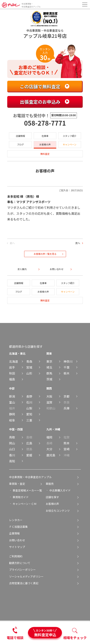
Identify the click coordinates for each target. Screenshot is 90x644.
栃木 (67, 373)
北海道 (14, 361)
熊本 (67, 443)
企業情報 (14, 533)
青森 (29, 361)
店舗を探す (52, 497)
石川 (29, 402)
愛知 (29, 414)
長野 (29, 396)
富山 (12, 402)
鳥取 (12, 437)
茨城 (49, 379)
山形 (29, 373)
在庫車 (45, 136)
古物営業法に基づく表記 (24, 583)
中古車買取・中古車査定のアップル (30, 477)
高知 (12, 461)
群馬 (49, 373)
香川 (12, 455)
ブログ (20, 144)
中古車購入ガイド (60, 490)
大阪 (49, 396)
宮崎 (67, 449)
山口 (12, 449)
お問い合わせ (17, 540)
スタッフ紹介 (70, 136)
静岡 (12, 414)
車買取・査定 (17, 484)
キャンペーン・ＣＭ (25, 504)
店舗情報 (20, 136)
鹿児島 (51, 455)
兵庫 (67, 408)
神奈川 (68, 361)
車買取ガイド (21, 497)
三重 (29, 420)
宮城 (29, 367)
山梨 (29, 408)
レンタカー (16, 520)
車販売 (50, 484)
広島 (29, 443)
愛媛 (29, 455)
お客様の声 (45, 144)
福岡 (49, 437)
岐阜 (12, 420)
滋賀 (49, 402)
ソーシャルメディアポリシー (26, 576)
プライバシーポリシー (22, 570)
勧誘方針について (20, 563)
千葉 (67, 367)
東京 (49, 361)
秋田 (12, 373)
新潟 (12, 396)
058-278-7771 (45, 123)
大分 (49, 449)
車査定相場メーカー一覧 (27, 490)
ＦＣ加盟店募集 (18, 527)
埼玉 (49, 367)
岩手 (12, 367)
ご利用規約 (16, 556)
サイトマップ (17, 547)
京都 (67, 396)
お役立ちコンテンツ (58, 511)
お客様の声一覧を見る (45, 254)
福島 (12, 379)
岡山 (12, 443)
